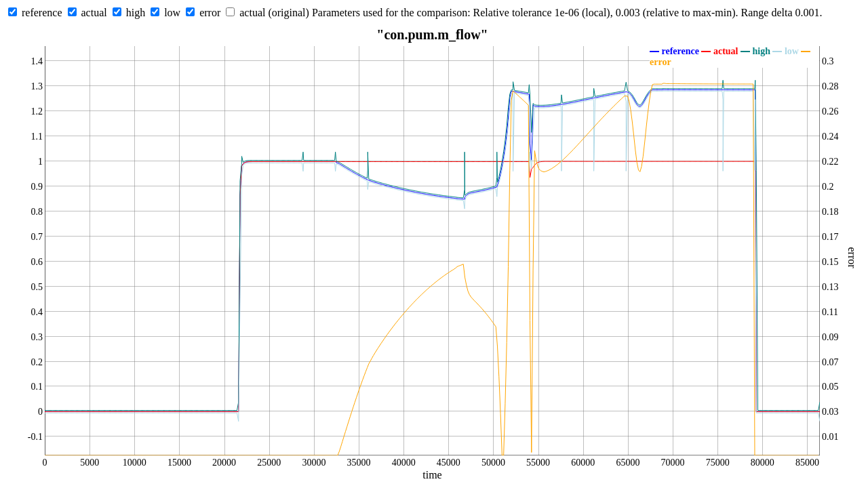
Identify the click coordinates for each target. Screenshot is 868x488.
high (136, 13)
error (210, 13)
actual (94, 13)
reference (42, 13)
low (172, 13)
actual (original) (274, 13)
